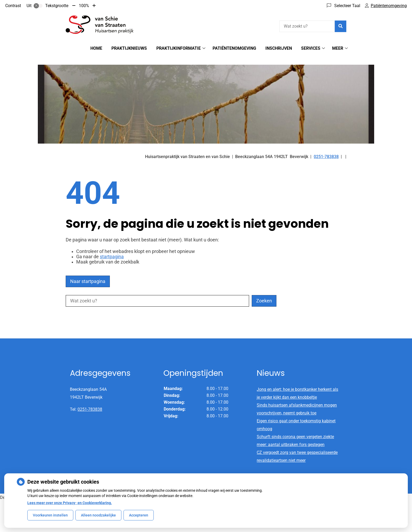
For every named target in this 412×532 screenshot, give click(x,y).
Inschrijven (279, 48)
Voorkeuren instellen (50, 515)
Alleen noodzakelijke (98, 515)
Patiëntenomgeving (234, 48)
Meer (338, 48)
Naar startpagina (88, 272)
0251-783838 (90, 400)
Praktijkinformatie (179, 48)
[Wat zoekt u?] (307, 26)
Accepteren (139, 515)
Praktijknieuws (129, 48)
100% (84, 6)
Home (96, 48)
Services (311, 48)
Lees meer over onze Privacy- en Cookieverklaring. (70, 503)
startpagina (112, 247)
